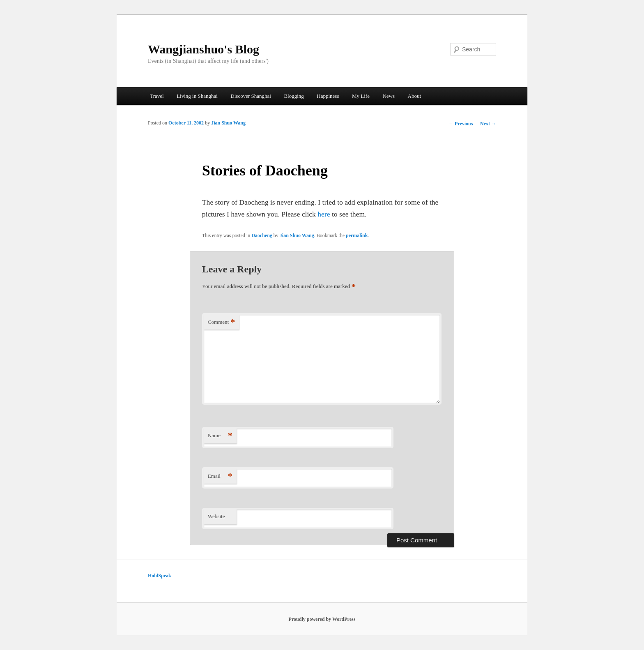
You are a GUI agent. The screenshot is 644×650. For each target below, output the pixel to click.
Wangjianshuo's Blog (204, 49)
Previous (461, 124)
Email (220, 476)
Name (220, 436)
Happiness (328, 96)
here (324, 214)
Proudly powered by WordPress (322, 619)
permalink (357, 235)
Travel (157, 96)
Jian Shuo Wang (228, 123)
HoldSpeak (160, 576)
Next (488, 124)
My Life (361, 96)
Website (216, 516)
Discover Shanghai (251, 96)
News (389, 96)
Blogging (294, 96)
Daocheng (262, 235)
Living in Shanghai (197, 96)
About (415, 96)
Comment (221, 322)
